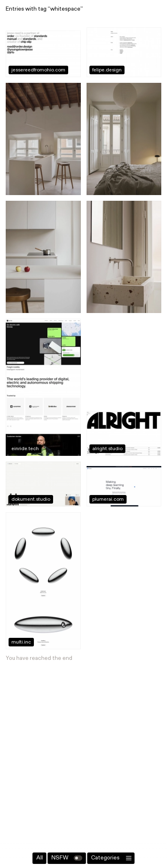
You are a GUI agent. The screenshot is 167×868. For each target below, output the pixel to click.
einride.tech (25, 449)
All (40, 858)
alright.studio (107, 449)
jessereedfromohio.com (38, 70)
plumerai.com (108, 499)
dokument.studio (31, 499)
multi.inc (21, 642)
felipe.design (107, 70)
